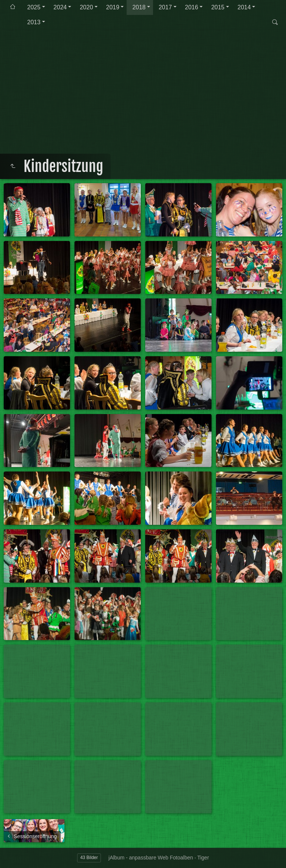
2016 (192, 7)
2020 (86, 7)
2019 (113, 7)
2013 (34, 22)
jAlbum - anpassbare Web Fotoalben (151, 858)
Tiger (203, 858)
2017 (165, 7)
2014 (244, 7)
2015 (218, 7)
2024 (60, 7)
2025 (34, 7)
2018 (139, 7)
